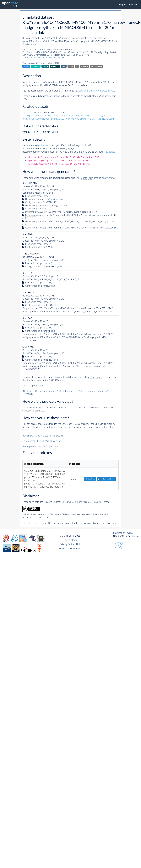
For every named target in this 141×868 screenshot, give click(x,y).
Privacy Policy (67, 544)
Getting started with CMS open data (40, 446)
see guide (109, 152)
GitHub (62, 548)
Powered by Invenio (123, 533)
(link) (61, 199)
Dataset (26, 66)
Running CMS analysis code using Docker (43, 436)
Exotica (45, 66)
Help (79, 544)
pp (77, 66)
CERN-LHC (85, 66)
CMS (64, 66)
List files (90, 479)
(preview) (48, 196)
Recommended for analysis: (41, 145)
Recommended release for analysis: (40, 149)
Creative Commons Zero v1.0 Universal (83, 502)
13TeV (71, 66)
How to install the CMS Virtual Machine (42, 441)
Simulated (36, 66)
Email (81, 548)
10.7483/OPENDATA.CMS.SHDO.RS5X (45, 58)
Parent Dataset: (97, 66)
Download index (105, 479)
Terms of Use (70, 540)
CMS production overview (95, 178)
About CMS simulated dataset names (96, 91)
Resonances (55, 66)
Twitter (72, 548)
